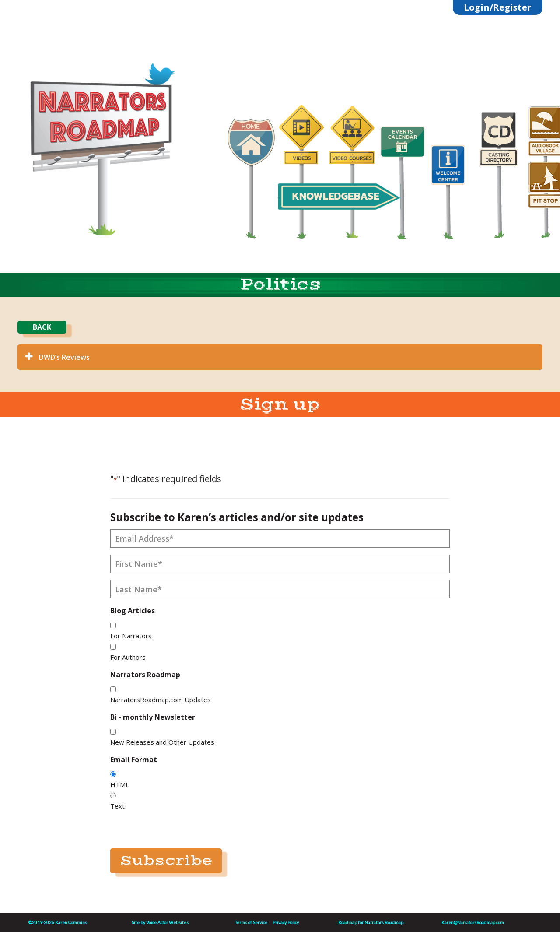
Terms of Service (251, 922)
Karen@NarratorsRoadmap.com (473, 922)
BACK (42, 327)
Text (117, 806)
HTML (120, 784)
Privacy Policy (286, 922)
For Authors (128, 657)
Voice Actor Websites (167, 922)
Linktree (105, 62)
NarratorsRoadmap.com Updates (161, 700)
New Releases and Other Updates (162, 742)
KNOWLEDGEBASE (335, 196)
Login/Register (498, 7)
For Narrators (131, 636)
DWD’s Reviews (64, 357)
